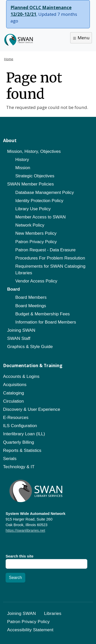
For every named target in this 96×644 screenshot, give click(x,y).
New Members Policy (36, 233)
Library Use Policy (33, 209)
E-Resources (16, 417)
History (22, 159)
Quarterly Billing (19, 442)
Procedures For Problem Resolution (50, 258)
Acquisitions (15, 385)
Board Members (31, 297)
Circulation (13, 401)
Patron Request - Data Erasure (45, 250)
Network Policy (30, 225)
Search (15, 578)
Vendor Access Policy (36, 281)
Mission (23, 168)
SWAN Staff (19, 338)
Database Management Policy (45, 192)
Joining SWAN (21, 330)
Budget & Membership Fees (43, 314)
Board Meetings (31, 306)
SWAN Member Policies (31, 184)
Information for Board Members (46, 322)
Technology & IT (19, 467)
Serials (10, 459)
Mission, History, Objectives (34, 151)
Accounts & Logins (21, 376)
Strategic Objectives (35, 176)
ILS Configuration (20, 426)
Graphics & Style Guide (30, 346)
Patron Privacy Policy (36, 242)
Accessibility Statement (30, 630)
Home (9, 59)
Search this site (20, 556)
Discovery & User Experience (32, 409)
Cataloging (14, 393)
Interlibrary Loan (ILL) (24, 434)
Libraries (53, 613)
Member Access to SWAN (40, 217)
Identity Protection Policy (39, 201)
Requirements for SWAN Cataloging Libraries (50, 269)
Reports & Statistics (22, 450)
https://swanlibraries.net (25, 530)
